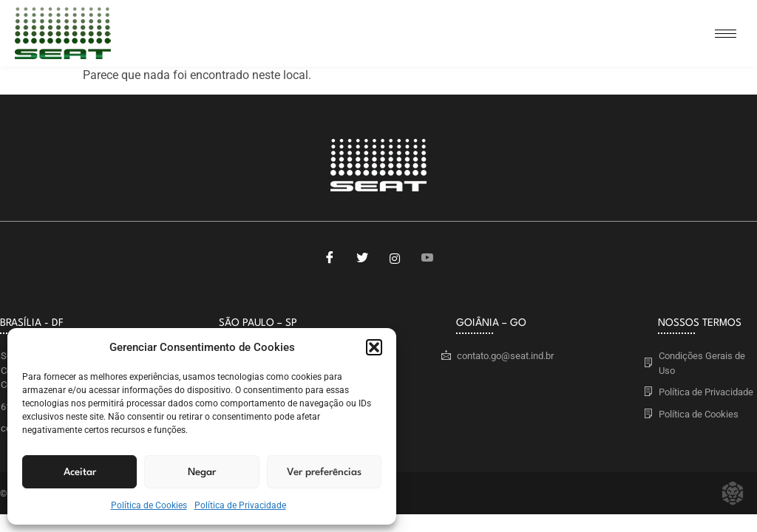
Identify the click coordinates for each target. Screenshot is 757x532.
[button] (374, 347)
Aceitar (80, 472)
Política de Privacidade (240, 505)
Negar (202, 472)
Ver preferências (324, 472)
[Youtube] (427, 259)
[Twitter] (362, 259)
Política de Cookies (149, 505)
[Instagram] (395, 259)
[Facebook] (330, 259)
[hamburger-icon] (726, 34)
